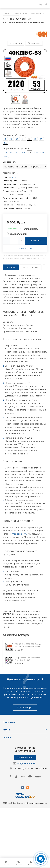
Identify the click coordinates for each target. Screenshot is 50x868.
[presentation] (48, 267)
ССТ (14, 177)
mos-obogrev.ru (19, 534)
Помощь (7, 737)
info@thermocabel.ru (27, 763)
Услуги (6, 730)
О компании (9, 722)
